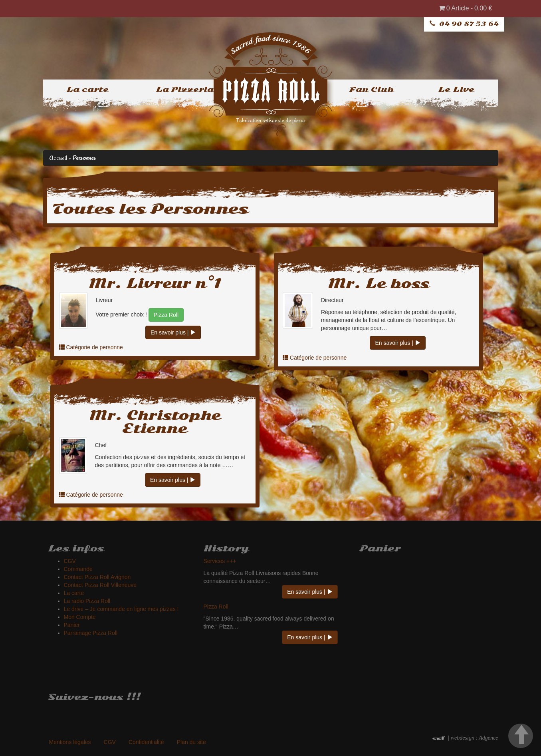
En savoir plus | (173, 332)
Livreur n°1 (173, 283)
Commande (78, 569)
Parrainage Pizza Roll (91, 633)
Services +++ (220, 561)
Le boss (397, 283)
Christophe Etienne (171, 422)
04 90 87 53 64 (469, 24)
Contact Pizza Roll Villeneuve (100, 585)
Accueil (58, 158)
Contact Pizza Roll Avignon (97, 577)
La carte (87, 90)
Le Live (456, 90)
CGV (70, 561)
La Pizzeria (185, 90)
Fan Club (372, 90)
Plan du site (191, 742)
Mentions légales (70, 742)
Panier (72, 625)
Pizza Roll (166, 315)
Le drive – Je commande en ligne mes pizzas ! (121, 609)
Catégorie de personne (94, 347)
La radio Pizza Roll (87, 601)
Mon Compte (80, 617)
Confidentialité (146, 742)
